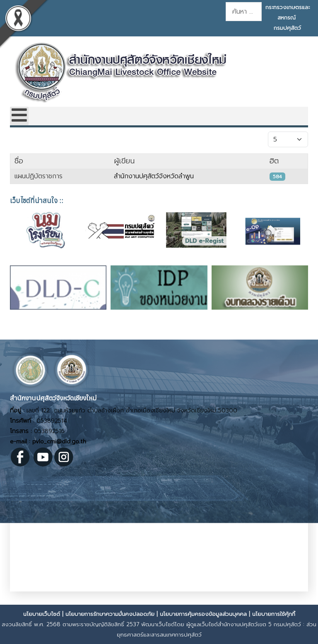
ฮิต (274, 161)
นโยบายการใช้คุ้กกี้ (274, 614)
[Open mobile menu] (19, 116)
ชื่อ (19, 161)
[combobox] (244, 12)
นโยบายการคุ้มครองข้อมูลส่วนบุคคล (203, 614)
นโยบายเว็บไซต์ (42, 614)
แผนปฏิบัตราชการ (39, 176)
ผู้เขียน (124, 161)
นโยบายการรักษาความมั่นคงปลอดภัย (110, 614)
